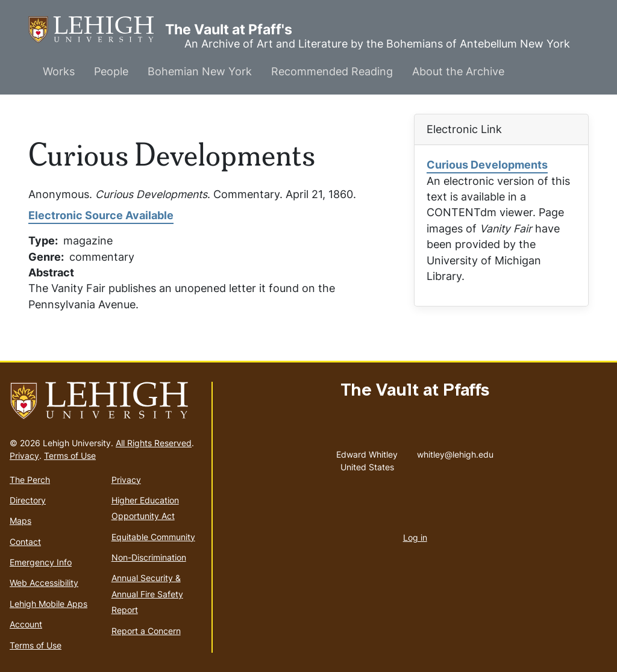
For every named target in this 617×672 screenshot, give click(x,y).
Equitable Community (153, 537)
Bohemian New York (200, 71)
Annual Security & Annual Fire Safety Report (147, 594)
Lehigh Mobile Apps (49, 604)
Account (26, 624)
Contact (25, 542)
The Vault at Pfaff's (97, 30)
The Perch (30, 480)
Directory (28, 500)
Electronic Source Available (101, 215)
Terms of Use (70, 456)
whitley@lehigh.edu (455, 452)
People (111, 71)
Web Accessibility (44, 583)
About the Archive (458, 71)
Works (59, 71)
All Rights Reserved (154, 443)
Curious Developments (487, 165)
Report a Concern (146, 631)
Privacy (24, 456)
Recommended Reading (332, 71)
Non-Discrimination (149, 557)
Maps (20, 521)
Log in (415, 537)
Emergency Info (41, 562)
